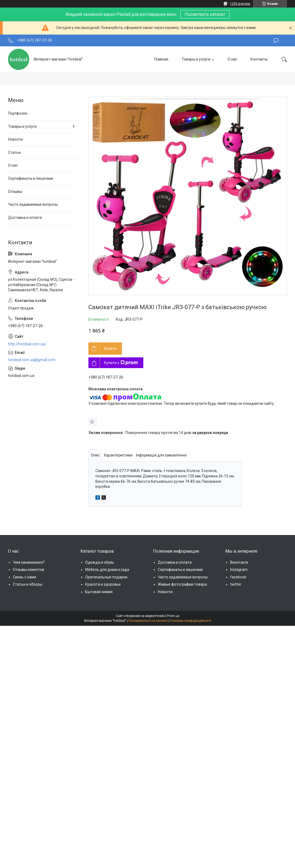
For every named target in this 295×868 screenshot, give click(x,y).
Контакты (259, 59)
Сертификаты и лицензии (31, 178)
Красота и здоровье (103, 584)
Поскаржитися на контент (148, 621)
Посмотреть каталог (205, 14)
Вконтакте (239, 562)
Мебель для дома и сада (107, 570)
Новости (15, 139)
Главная (161, 59)
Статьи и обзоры (28, 584)
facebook (238, 577)
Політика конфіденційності (191, 621)
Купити (110, 349)
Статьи (14, 152)
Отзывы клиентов (29, 570)
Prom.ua (173, 616)
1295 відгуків (240, 4)
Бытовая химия (99, 592)
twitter (236, 584)
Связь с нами (25, 577)
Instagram (239, 570)
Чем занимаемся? (29, 562)
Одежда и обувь (100, 562)
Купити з (121, 363)
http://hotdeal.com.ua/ (27, 344)
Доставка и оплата (25, 218)
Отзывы (15, 192)
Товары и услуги (196, 59)
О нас (232, 59)
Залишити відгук (276, 40)
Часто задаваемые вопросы (33, 204)
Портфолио (18, 113)
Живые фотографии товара (182, 584)
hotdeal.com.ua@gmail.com (32, 360)
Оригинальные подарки (106, 577)
